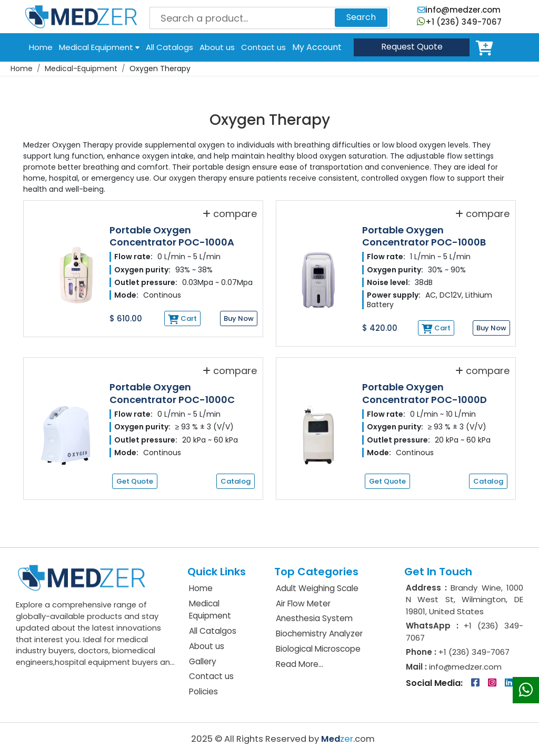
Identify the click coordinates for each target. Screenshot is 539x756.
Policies (203, 691)
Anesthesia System (314, 618)
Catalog (236, 481)
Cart (486, 47)
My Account (317, 47)
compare (230, 213)
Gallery (203, 661)
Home (41, 47)
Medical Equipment (99, 47)
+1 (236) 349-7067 (459, 22)
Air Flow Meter (303, 603)
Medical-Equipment (81, 68)
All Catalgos (213, 631)
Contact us (263, 47)
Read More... (300, 664)
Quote (412, 47)
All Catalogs (169, 47)
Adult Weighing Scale (317, 588)
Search (361, 17)
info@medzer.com (459, 10)
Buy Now (239, 318)
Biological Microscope (318, 649)
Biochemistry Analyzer (319, 634)
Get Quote (135, 481)
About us (217, 47)
